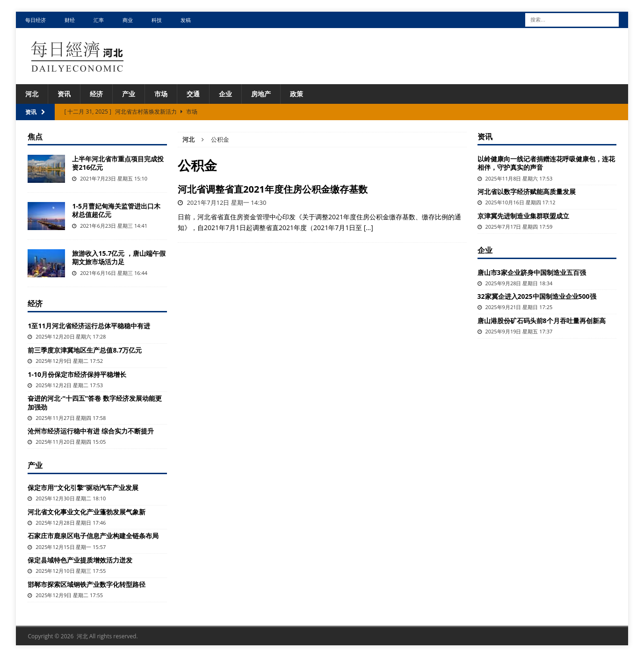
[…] (369, 227)
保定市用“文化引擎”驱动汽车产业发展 (83, 487)
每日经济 (36, 20)
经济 (96, 94)
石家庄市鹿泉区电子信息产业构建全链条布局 (93, 536)
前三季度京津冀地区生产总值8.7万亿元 (85, 350)
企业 (225, 94)
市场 (161, 94)
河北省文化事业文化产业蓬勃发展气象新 (87, 512)
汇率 (99, 20)
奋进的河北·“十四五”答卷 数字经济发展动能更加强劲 (94, 402)
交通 (193, 94)
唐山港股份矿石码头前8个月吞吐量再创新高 (542, 321)
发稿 (186, 20)
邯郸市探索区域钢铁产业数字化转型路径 (87, 584)
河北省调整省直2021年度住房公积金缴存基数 (273, 189)
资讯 (64, 94)
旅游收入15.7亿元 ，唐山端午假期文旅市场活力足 (119, 257)
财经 (70, 20)
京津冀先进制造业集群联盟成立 (523, 216)
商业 (128, 20)
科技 (157, 20)
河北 (32, 94)
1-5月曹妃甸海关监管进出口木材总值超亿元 (116, 210)
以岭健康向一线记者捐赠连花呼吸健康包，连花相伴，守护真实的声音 (546, 163)
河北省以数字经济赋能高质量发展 (527, 191)
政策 (297, 94)
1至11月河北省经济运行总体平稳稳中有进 (89, 326)
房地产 (261, 94)
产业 (129, 94)
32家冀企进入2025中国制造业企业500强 (537, 296)
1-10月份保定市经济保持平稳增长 (77, 374)
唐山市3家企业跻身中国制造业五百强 (532, 272)
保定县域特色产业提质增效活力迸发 (80, 560)
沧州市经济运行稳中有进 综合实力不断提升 (91, 431)
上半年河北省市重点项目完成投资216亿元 (118, 163)
